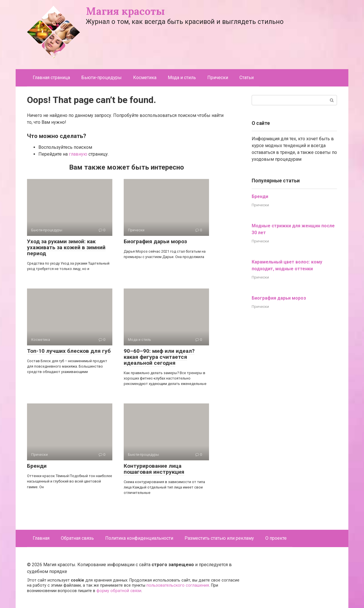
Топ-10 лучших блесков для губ (69, 351)
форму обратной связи (119, 591)
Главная (41, 538)
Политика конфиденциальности (139, 538)
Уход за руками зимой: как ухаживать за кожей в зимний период (66, 247)
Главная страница (51, 78)
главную (78, 154)
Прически (218, 78)
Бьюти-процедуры (102, 78)
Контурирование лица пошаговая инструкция (154, 469)
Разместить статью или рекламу (219, 538)
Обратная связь (77, 538)
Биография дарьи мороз (155, 241)
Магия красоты (125, 11)
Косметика (145, 78)
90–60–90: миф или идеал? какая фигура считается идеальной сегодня (159, 357)
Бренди (37, 466)
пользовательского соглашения (178, 585)
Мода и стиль (182, 78)
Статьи (247, 78)
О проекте (276, 538)
